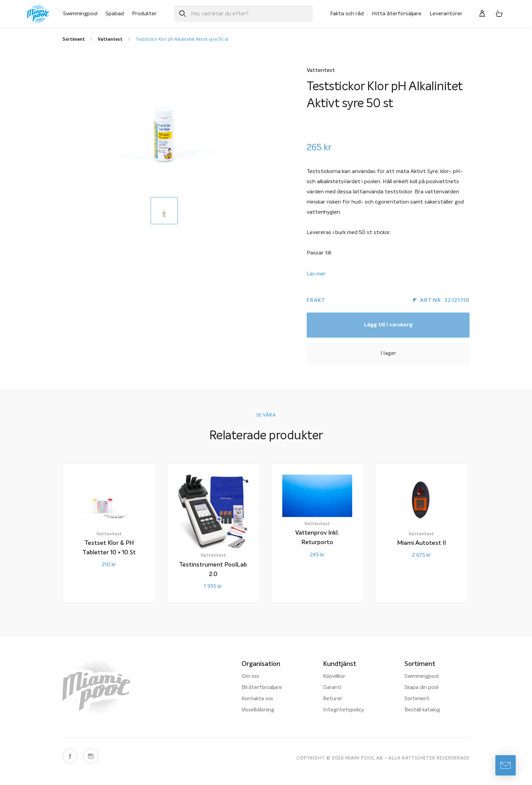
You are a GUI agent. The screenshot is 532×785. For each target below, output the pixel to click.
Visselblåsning (258, 710)
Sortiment (417, 699)
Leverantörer (446, 14)
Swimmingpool (80, 14)
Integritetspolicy (344, 710)
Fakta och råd (347, 14)
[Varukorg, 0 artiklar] (499, 14)
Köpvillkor (334, 676)
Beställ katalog (422, 710)
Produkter (144, 14)
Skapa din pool (421, 688)
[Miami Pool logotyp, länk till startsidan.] (38, 14)
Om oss (250, 676)
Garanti (332, 688)
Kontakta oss (257, 699)
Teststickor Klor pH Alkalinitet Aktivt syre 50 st (182, 40)
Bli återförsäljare (262, 688)
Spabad (115, 14)
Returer (333, 699)
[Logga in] (482, 14)
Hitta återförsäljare (397, 14)
